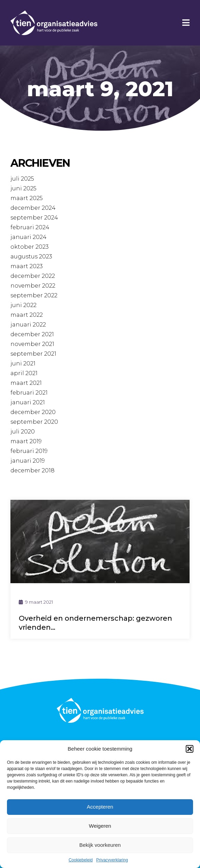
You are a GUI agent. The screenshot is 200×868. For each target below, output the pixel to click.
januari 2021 (28, 402)
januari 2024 (29, 237)
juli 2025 (22, 179)
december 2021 (32, 334)
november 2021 (32, 344)
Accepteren (100, 807)
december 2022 (33, 276)
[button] (190, 749)
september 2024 (34, 218)
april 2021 (24, 373)
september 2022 (34, 295)
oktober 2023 (30, 247)
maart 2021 (26, 383)
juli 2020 (23, 432)
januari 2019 (28, 461)
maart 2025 (27, 198)
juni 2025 (23, 188)
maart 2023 (27, 266)
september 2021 (33, 354)
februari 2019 (29, 451)
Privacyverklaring (112, 860)
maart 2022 (27, 315)
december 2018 (33, 470)
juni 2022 (23, 305)
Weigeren (100, 826)
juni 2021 (23, 363)
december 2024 (33, 208)
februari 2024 (30, 227)
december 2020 (33, 412)
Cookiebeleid (81, 860)
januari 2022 (28, 325)
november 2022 (33, 286)
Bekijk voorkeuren (100, 845)
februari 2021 (29, 393)
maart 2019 (26, 441)
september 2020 (34, 422)
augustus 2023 (31, 257)
